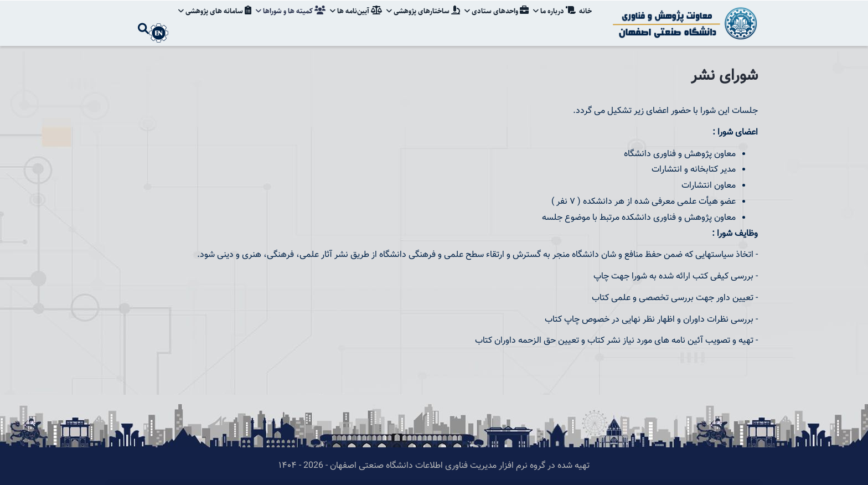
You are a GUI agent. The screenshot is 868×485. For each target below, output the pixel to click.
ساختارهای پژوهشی (423, 19)
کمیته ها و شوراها (291, 19)
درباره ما (554, 19)
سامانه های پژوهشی (215, 19)
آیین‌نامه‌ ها (356, 19)
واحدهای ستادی (497, 19)
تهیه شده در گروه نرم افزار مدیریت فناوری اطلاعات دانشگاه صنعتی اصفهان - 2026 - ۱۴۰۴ (434, 466)
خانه (585, 19)
